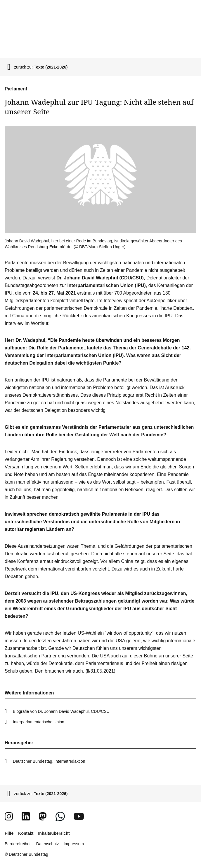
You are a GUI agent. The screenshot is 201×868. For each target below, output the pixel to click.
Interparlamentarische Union (39, 722)
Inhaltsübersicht (54, 833)
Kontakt (26, 833)
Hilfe (9, 833)
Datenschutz (48, 844)
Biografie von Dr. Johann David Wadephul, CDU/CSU (61, 711)
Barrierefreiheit (18, 844)
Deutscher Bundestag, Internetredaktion (49, 761)
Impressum (74, 844)
